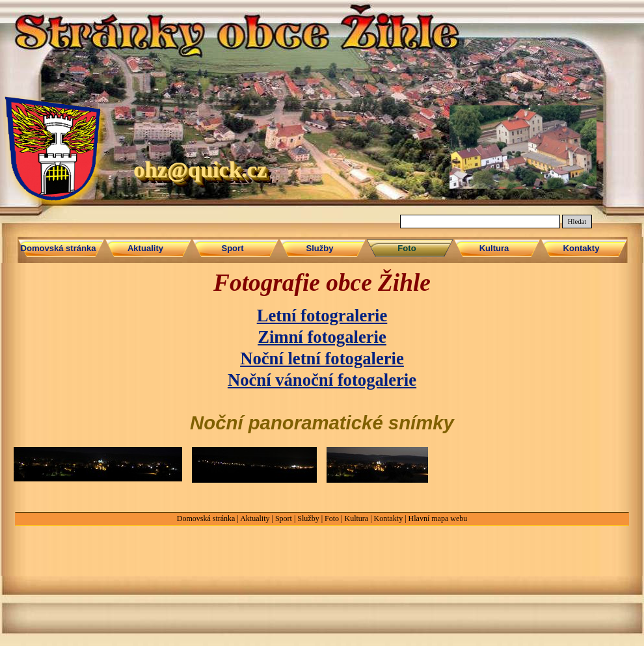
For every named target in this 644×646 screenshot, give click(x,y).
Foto (332, 518)
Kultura (356, 518)
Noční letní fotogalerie (322, 358)
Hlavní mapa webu (438, 518)
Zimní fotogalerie (322, 337)
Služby (308, 518)
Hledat (577, 222)
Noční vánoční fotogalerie (322, 380)
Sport (284, 518)
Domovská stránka (206, 518)
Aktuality (255, 518)
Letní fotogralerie (322, 316)
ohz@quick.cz (200, 169)
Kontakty (389, 518)
